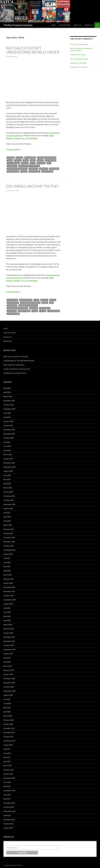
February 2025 (9, 421)
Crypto (18, 160)
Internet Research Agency (31, 303)
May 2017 (7, 757)
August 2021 (8, 554)
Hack (37, 300)
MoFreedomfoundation (28, 305)
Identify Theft (13, 303)
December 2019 (9, 637)
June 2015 (7, 795)
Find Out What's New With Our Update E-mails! (82, 49)
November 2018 (9, 683)
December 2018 (9, 679)
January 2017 (8, 774)
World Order (48, 171)
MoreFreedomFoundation (17, 169)
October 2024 (9, 438)
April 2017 (7, 761)
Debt (33, 160)
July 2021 (7, 558)
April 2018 (7, 712)
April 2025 (7, 417)
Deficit (40, 160)
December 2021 (9, 537)
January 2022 (8, 533)
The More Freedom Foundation (18, 25)
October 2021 (9, 546)
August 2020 (8, 604)
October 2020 (9, 596)
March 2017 (8, 766)
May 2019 (7, 658)
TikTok (24, 171)
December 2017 (9, 728)
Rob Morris (54, 169)
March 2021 (8, 575)
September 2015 (10, 791)
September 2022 (10, 504)
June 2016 (7, 782)
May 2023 (7, 479)
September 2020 (10, 600)
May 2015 (7, 799)
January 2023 (8, 492)
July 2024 (7, 442)
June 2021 (7, 562)
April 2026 (7, 392)
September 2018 (10, 691)
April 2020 (7, 620)
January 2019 (8, 674)
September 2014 (10, 811)
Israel (45, 303)
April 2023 (7, 484)
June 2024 (7, 446)
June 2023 (7, 475)
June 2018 (7, 703)
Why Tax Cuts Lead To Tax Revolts (16, 356)
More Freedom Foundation (29, 166)
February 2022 (9, 529)
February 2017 (9, 770)
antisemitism (12, 300)
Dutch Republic (13, 163)
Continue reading (14, 149)
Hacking (45, 300)
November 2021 (9, 542)
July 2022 (7, 513)
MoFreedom (12, 166)
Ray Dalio (44, 169)
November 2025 (9, 401)
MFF (49, 163)
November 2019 (9, 641)
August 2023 (8, 471)
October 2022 (9, 500)
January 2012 (8, 828)
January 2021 (8, 583)
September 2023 (10, 467)
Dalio (26, 160)
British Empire (30, 158)
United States (35, 171)
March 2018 (8, 716)
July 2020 (7, 608)
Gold (33, 163)
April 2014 (7, 815)
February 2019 (9, 670)
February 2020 (9, 629)
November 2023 (9, 463)
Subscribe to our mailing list (19, 843)
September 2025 (10, 409)
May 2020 (7, 616)
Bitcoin (20, 158)
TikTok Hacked (54, 311)
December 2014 (9, 803)
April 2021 (7, 571)
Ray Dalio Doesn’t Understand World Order (33, 50)
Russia (35, 311)
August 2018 (8, 695)
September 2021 (10, 550)
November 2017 (9, 732)
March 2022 (8, 525)
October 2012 (9, 824)
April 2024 (7, 450)
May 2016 (7, 786)
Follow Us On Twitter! (78, 55)
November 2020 (9, 591)
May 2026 (7, 388)
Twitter (51, 135)
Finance (25, 163)
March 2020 (8, 625)
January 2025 (8, 425)
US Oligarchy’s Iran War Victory (15, 373)
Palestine (34, 308)
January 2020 (8, 633)
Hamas (53, 300)
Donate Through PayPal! (79, 44)
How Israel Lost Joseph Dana (14, 365)
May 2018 (7, 708)
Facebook (10, 138)
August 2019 (8, 654)
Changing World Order (47, 158)
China (10, 160)
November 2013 (9, 820)
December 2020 (9, 587)
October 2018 (9, 687)
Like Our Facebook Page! (79, 59)
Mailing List (78, 25)
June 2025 (7, 413)
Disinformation (26, 300)
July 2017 (7, 749)
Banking (11, 158)
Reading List (89, 25)
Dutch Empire (51, 160)
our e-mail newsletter (30, 138)
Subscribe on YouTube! (79, 63)
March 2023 (8, 488)
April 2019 (7, 662)
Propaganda (45, 308)
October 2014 (9, 807)
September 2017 (10, 741)
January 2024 (8, 459)
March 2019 (8, 666)
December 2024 (9, 430)
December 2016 (9, 778)
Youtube (17, 138)
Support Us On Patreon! (79, 67)
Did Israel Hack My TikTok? (32, 186)
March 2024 (8, 455)
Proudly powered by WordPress (13, 865)
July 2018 (7, 699)
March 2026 (8, 396)
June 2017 (7, 753)
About (54, 25)
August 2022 (8, 508)
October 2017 (9, 737)
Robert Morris (13, 171)
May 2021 (7, 567)
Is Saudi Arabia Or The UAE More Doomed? (19, 361)
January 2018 (8, 724)
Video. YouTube (13, 314)
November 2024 (9, 434)
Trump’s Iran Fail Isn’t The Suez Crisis (17, 369)
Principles (34, 169)
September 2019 (10, 649)
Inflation (41, 163)
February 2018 (9, 720)
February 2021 (9, 579)
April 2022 (7, 521)
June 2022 (7, 517)
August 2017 (8, 745)
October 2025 (9, 405)
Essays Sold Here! (65, 25)
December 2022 (9, 496)
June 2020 (7, 612)
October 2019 (9, 645)
